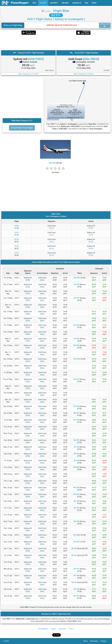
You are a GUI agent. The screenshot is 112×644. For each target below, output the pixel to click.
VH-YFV (76, 440)
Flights (53, 629)
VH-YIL (74, 555)
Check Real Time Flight (22, 128)
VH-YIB (76, 460)
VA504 (17, 246)
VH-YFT (76, 413)
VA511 (71, 629)
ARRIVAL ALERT (105, 25)
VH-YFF (77, 298)
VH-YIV (76, 508)
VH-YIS (76, 454)
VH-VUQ (77, 406)
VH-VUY (76, 494)
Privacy (105, 641)
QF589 (17, 239)
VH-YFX (52, 163)
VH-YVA (76, 345)
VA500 (17, 226)
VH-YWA (77, 535)
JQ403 (17, 253)
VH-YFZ (77, 542)
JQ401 (17, 233)
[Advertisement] (56, 42)
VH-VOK (76, 325)
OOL (52, 228)
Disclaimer (95, 641)
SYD (91, 228)
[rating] (55, 171)
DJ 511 (56, 15)
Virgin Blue (61, 11)
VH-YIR (76, 521)
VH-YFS (76, 379)
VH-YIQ (77, 447)
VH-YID (76, 284)
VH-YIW (76, 576)
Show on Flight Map (13, 25)
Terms (87, 641)
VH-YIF (74, 549)
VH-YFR (76, 501)
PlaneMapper (43, 629)
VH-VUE (77, 467)
